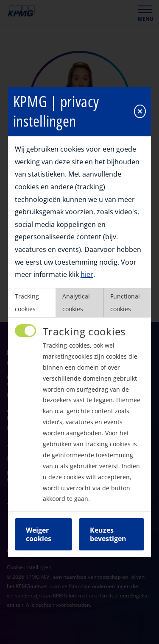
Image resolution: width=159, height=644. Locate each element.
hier (87, 272)
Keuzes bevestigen (108, 532)
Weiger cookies (39, 532)
